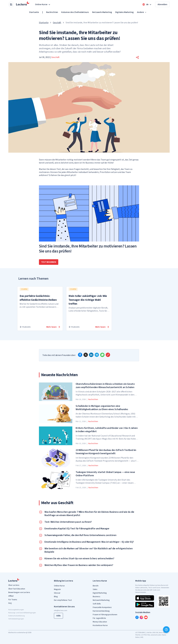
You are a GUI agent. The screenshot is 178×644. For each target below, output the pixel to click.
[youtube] (146, 617)
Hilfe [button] (58, 616)
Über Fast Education (17, 589)
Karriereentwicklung (101, 611)
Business (97, 597)
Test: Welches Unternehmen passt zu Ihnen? (68, 522)
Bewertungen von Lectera (19, 592)
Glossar (57, 593)
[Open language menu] (147, 4)
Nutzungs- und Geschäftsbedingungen (22, 613)
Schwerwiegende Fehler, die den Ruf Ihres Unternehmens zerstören (80, 535)
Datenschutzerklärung (16, 616)
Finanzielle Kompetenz (102, 607)
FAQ (10, 603)
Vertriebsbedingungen (16, 619)
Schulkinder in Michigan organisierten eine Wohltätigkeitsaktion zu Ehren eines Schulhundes (102, 408)
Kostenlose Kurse (100, 625)
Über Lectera (14, 585)
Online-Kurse (59, 586)
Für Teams (13, 600)
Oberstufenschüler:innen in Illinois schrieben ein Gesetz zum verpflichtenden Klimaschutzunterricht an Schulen (105, 386)
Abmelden (162, 4)
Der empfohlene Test (63, 600)
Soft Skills (97, 604)
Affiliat (11, 596)
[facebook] (80, 355)
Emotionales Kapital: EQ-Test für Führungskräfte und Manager (77, 529)
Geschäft (57, 23)
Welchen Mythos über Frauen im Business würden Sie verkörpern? (79, 565)
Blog (56, 597)
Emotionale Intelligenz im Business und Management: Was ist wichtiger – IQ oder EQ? (89, 542)
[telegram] (97, 355)
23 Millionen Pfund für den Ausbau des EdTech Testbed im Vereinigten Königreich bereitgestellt (106, 452)
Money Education (100, 622)
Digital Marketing (100, 593)
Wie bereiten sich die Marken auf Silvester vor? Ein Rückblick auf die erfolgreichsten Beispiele (89, 550)
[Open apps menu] (11, 4)
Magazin (57, 589)
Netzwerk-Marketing (102, 12)
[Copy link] (108, 355)
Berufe (96, 586)
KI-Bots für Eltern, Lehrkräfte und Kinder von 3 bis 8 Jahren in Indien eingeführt (107, 430)
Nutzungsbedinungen (16, 610)
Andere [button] (142, 12)
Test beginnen (49, 262)
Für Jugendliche (99, 618)
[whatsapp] (102, 355)
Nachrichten (52, 12)
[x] (86, 355)
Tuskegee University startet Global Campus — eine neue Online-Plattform (105, 474)
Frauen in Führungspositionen (105, 615)
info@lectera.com (61, 611)
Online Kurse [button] (43, 4)
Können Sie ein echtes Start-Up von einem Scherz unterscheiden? (79, 559)
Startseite (34, 12)
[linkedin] (91, 355)
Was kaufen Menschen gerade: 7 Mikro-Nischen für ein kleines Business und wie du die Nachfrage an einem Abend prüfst (89, 514)
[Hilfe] (166, 630)
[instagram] (141, 617)
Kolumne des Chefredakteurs (75, 12)
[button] (137, 57)
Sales (95, 589)
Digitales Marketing (124, 12)
